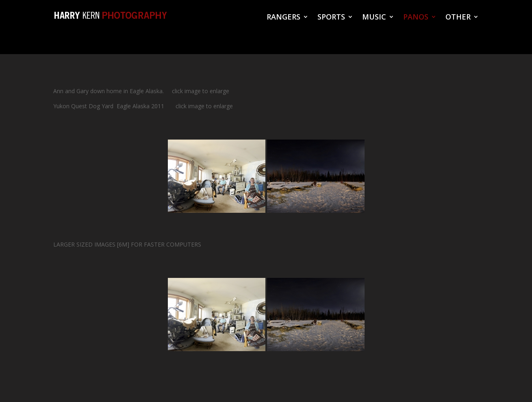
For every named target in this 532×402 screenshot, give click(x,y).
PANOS (416, 18)
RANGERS (283, 18)
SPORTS (331, 18)
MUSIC (374, 18)
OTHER (458, 18)
